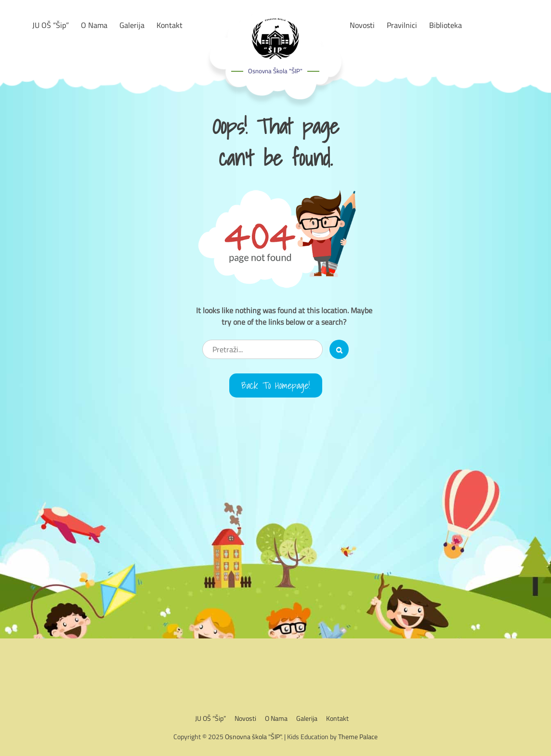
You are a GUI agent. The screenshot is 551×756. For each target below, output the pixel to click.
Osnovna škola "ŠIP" (275, 71)
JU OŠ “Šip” (210, 718)
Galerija (307, 718)
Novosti (245, 718)
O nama (276, 718)
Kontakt (337, 718)
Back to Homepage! (276, 385)
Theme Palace (358, 736)
